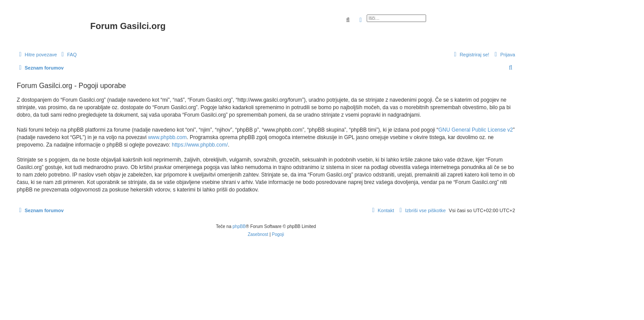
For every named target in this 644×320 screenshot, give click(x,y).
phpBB (239, 226)
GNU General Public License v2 (476, 130)
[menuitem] (68, 55)
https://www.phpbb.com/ (200, 145)
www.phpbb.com (167, 137)
